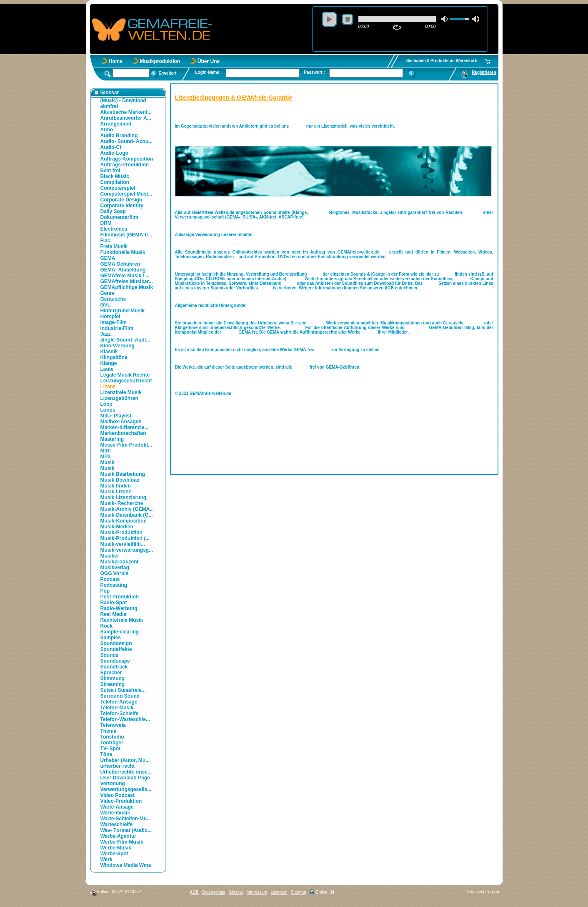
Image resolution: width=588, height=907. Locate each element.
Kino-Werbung (118, 346)
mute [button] (445, 19)
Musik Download (120, 480)
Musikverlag (115, 568)
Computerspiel (118, 188)
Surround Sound (120, 696)
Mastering (112, 439)
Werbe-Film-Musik (122, 842)
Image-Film (114, 322)
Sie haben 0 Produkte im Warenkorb (442, 61)
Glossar (236, 892)
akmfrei (109, 106)
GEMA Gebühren (120, 264)
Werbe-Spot (114, 854)
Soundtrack (114, 667)
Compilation (115, 182)
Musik (108, 462)
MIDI (106, 451)
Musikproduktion (160, 61)
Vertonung (113, 784)
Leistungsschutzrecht (126, 381)
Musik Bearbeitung (123, 474)
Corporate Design (121, 200)
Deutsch (474, 892)
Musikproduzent (120, 562)
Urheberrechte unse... (126, 772)
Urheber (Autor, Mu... (125, 760)
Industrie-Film (117, 328)
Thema (109, 731)
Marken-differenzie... (125, 427)
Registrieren (484, 72)
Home (116, 61)
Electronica (114, 229)
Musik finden (116, 486)
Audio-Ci (111, 147)
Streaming (113, 684)
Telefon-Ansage (119, 702)
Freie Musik (114, 246)
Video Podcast (118, 795)
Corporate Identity (122, 206)
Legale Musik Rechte (125, 375)
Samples (111, 638)
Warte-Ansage (117, 807)
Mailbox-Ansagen (121, 422)
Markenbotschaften (123, 433)
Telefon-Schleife (120, 714)
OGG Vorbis (115, 573)
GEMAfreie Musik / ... (125, 276)
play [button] (329, 19)
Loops (108, 410)
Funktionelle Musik (123, 252)
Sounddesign (116, 643)
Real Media (114, 614)
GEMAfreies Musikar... (127, 281)
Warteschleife (117, 824)
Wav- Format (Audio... (126, 830)
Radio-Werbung (119, 608)
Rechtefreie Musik (122, 620)
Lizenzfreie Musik (121, 392)
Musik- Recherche (122, 503)
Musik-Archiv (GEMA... (127, 509)
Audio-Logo (114, 153)
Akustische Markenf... (126, 112)
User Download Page (125, 778)
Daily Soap (113, 211)
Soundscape (115, 661)
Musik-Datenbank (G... (127, 515)
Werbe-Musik (116, 848)
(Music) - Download (123, 100)
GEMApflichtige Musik (127, 287)
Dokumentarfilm (119, 217)
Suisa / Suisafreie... (123, 690)
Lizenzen (279, 892)
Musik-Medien (117, 527)
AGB (194, 892)
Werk (106, 859)
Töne (106, 754)
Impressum (257, 892)
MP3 (106, 457)
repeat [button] (397, 27)
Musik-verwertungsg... (127, 550)
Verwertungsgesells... (126, 789)
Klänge (109, 363)
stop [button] (348, 19)
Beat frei (110, 171)
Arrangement (116, 124)
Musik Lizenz (116, 492)
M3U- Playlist (116, 416)
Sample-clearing (120, 632)
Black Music (115, 176)
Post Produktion (120, 597)
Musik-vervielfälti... (123, 544)
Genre (108, 293)
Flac (105, 241)
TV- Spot (111, 749)
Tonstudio (112, 737)
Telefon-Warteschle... (125, 719)
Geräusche (113, 299)
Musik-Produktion (121, 533)
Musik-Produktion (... (125, 538)
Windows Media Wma (126, 865)
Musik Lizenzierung (124, 497)
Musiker (110, 556)
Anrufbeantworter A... (126, 118)
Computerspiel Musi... (126, 194)
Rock (106, 626)
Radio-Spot (114, 603)
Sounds (110, 655)
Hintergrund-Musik (123, 311)
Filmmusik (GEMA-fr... (126, 235)
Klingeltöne (114, 357)
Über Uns (209, 61)
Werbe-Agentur (118, 836)
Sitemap (299, 892)
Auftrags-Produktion (125, 165)
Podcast (110, 579)
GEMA (108, 258)
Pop (105, 591)
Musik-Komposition (124, 521)
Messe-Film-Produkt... (126, 445)
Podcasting (114, 585)
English (492, 892)
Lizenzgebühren (119, 398)
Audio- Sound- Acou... (127, 141)
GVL (106, 305)
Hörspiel (110, 317)
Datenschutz (214, 892)
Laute (107, 369)
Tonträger (112, 743)
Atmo (107, 130)
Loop (106, 404)
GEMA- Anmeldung (123, 270)
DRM (106, 223)
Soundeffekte (116, 649)
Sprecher (111, 673)
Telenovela (113, 725)
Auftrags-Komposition (127, 159)
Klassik (109, 352)
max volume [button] (475, 19)
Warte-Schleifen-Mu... (126, 819)
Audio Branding (119, 136)
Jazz (106, 334)
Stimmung (113, 678)
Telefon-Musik (117, 708)
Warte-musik (115, 813)
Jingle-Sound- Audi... (125, 340)
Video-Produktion (121, 801)
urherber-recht (118, 766)
